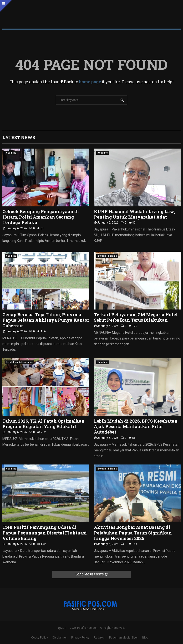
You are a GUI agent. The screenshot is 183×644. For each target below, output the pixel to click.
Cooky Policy (40, 638)
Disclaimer (60, 638)
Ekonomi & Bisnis (107, 256)
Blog (145, 638)
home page (90, 82)
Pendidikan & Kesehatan (20, 362)
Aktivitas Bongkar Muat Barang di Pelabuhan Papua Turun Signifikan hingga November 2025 (133, 533)
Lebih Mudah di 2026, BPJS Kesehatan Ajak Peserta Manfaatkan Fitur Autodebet (136, 427)
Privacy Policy (80, 638)
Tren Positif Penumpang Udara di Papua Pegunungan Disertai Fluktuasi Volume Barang (45, 533)
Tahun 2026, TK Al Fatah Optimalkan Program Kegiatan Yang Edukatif (43, 424)
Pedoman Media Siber (123, 638)
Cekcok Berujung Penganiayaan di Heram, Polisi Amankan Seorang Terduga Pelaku (41, 217)
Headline (11, 153)
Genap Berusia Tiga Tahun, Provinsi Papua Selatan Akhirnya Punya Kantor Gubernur (46, 320)
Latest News (19, 137)
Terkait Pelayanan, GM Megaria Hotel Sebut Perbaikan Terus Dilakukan (136, 317)
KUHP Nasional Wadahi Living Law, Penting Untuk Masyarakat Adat (134, 214)
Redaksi (99, 638)
